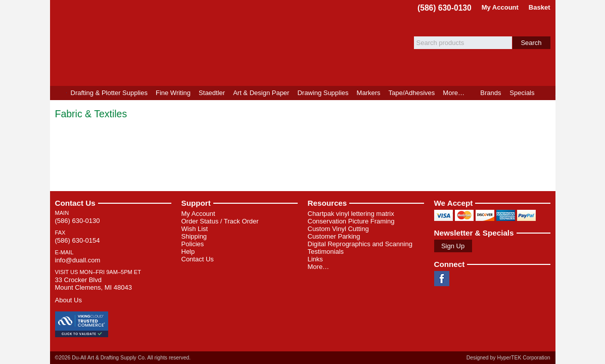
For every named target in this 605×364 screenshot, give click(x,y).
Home (58, 93)
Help (188, 252)
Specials (522, 93)
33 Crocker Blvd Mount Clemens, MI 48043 (94, 284)
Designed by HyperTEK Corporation (508, 358)
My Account (500, 7)
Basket (540, 7)
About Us (68, 300)
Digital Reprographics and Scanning (360, 244)
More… (319, 267)
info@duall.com (78, 260)
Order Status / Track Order (220, 221)
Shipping (194, 236)
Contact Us (75, 203)
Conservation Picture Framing (351, 221)
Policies (193, 244)
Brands (491, 93)
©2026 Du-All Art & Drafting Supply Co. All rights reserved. (123, 358)
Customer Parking (334, 236)
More (454, 93)
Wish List (195, 229)
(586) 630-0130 (445, 8)
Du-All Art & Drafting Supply (168, 43)
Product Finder (547, 93)
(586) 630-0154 (78, 240)
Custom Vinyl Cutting (338, 229)
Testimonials (326, 252)
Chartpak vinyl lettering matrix (351, 214)
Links (315, 259)
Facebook (442, 279)
